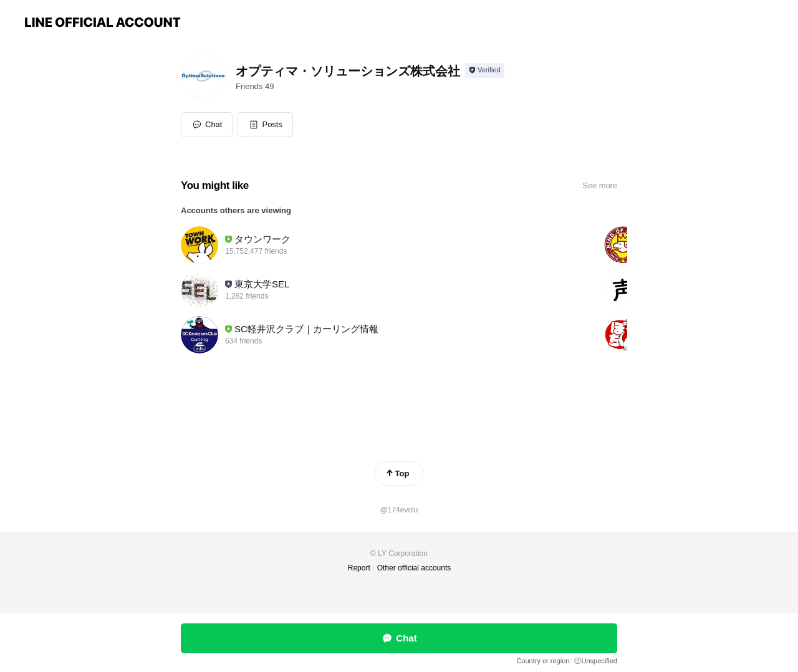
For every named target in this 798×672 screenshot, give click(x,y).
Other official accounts (414, 568)
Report (359, 568)
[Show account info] (485, 70)
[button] (265, 125)
